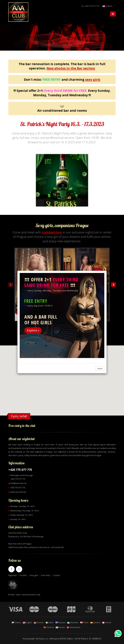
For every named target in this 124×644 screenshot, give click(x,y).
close (100, 368)
